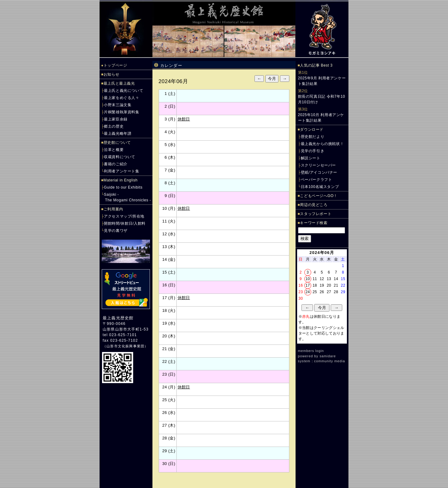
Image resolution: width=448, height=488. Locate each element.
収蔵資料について (120, 157)
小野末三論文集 (118, 105)
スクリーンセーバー (318, 165)
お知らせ (111, 74)
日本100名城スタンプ (320, 187)
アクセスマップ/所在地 (124, 216)
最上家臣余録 (116, 119)
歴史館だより (313, 137)
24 (308, 292)
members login (311, 351)
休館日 (184, 119)
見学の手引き (313, 151)
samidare (328, 356)
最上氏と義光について (124, 91)
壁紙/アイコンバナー (319, 172)
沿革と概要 (114, 150)
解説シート (311, 158)
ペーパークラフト (317, 180)
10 (308, 279)
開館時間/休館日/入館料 (125, 223)
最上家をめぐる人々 (121, 98)
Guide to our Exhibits (123, 187)
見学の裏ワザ (116, 231)
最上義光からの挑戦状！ (322, 144)
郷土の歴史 (114, 126)
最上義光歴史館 (118, 318)
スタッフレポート (316, 214)
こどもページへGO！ (319, 196)
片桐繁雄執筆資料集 (121, 112)
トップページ (115, 65)
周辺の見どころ (314, 205)
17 (308, 285)
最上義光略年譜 (118, 134)
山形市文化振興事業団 (125, 346)
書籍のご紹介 (116, 164)
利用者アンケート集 (121, 171)
